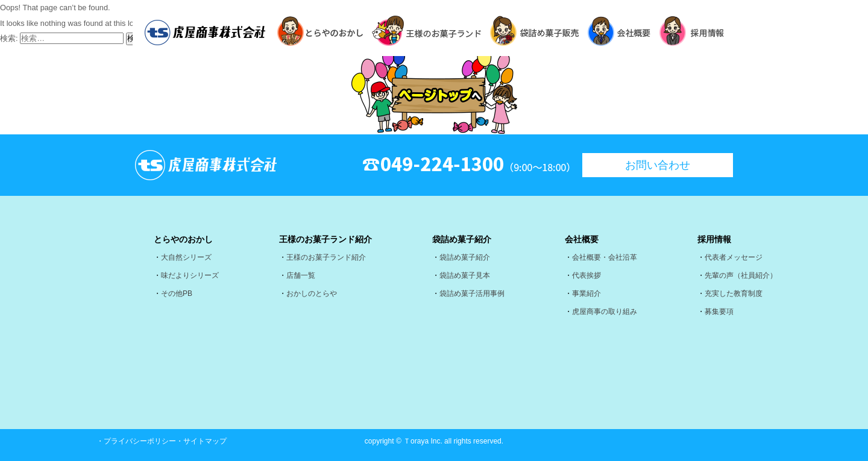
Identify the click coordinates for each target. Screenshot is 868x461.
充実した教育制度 (734, 293)
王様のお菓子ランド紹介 (326, 257)
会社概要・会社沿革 (605, 257)
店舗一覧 (301, 275)
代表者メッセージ (734, 257)
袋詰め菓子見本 (465, 275)
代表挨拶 (587, 275)
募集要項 (719, 312)
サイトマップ (205, 441)
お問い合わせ (658, 165)
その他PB (177, 293)
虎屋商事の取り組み (605, 312)
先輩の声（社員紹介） (741, 275)
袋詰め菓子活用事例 (472, 293)
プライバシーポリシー (140, 441)
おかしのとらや (312, 293)
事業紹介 (587, 293)
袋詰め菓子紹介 (465, 257)
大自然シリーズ (186, 257)
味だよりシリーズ (190, 275)
